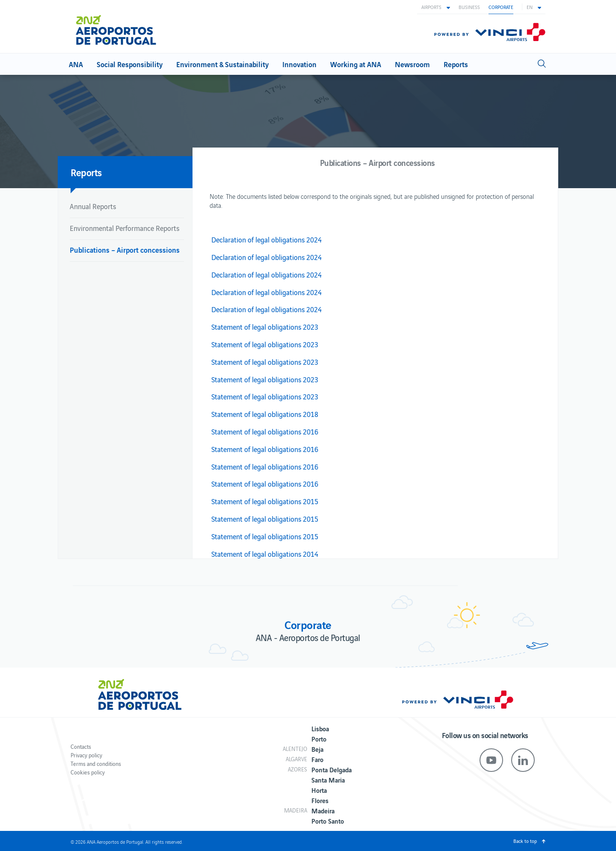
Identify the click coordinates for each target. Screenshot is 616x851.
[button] (436, 7)
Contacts (81, 746)
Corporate (501, 7)
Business (469, 7)
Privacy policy (86, 755)
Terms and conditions (96, 764)
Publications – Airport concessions (125, 250)
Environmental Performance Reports (124, 228)
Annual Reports (93, 206)
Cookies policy (88, 772)
